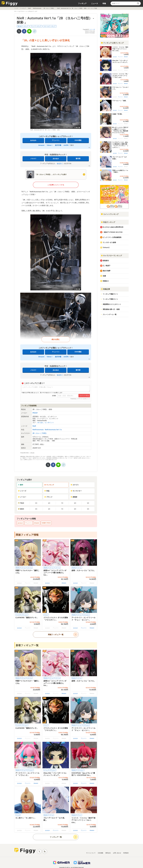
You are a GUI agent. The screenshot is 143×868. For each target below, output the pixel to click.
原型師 (74, 497)
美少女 (18, 568)
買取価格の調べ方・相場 (111, 309)
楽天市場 (58, 145)
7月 (62, 503)
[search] (138, 3)
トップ (16, 8)
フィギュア (82, 3)
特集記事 (105, 289)
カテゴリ (75, 485)
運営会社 (108, 853)
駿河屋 (78, 158)
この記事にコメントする (56, 185)
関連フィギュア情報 (27, 535)
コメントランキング (110, 214)
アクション (25, 615)
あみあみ (33, 140)
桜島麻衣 (106, 261)
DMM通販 (78, 140)
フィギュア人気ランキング (112, 43)
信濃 (104, 276)
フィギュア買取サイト (110, 299)
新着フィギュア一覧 (27, 645)
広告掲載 (100, 853)
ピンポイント (49, 422)
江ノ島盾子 (107, 266)
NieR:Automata (37, 8)
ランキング (49, 485)
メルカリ (33, 158)
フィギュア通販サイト (110, 294)
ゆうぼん (41, 422)
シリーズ (22, 491)
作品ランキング (108, 222)
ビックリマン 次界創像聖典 (112, 237)
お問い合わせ (117, 853)
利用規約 (126, 853)
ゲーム (23, 568)
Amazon (41, 145)
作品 (47, 491)
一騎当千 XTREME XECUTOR (113, 232)
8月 (75, 503)
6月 (49, 503)
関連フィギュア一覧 (56, 635)
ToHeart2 (106, 247)
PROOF (35, 413)
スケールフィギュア (50, 26)
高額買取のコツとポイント (112, 304)
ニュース (95, 3)
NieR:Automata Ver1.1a (53, 430)
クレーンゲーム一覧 (110, 314)
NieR (29, 8)
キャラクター (76, 491)
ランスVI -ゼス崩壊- (110, 242)
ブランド (48, 497)
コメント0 (92, 29)
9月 (88, 503)
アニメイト (56, 140)
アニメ (46, 615)
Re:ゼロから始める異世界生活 (113, 227)
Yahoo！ (50, 145)
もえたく (60, 163)
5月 (36, 503)
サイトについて (91, 853)
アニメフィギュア (36, 26)
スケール (29, 568)
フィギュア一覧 (56, 837)
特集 (104, 3)
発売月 (21, 509)
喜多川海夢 (107, 271)
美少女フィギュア (23, 26)
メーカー (22, 497)
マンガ (18, 615)
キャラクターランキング (111, 256)
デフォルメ (86, 615)
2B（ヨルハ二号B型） (49, 8)
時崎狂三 (106, 281)
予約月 (21, 503)
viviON (66, 145)
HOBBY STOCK (46, 523)
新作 (21, 485)
